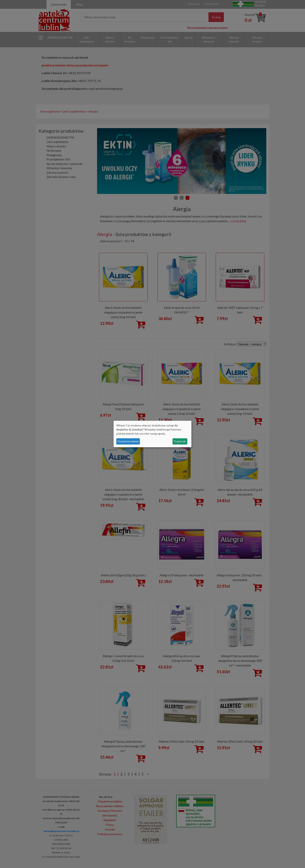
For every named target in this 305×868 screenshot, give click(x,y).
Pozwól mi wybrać (128, 441)
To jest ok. (180, 441)
